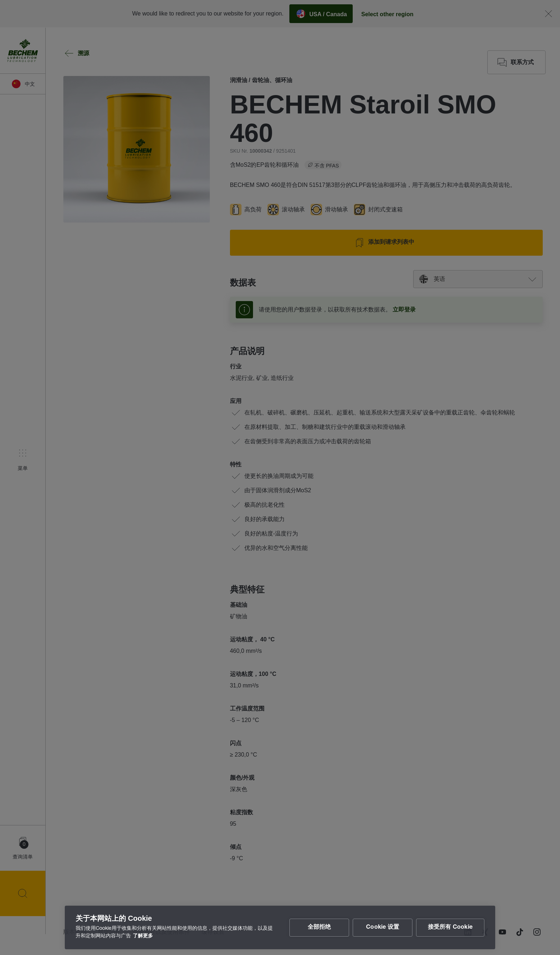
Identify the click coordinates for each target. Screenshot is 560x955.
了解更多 (143, 936)
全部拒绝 (319, 928)
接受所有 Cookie (450, 928)
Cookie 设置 (383, 928)
